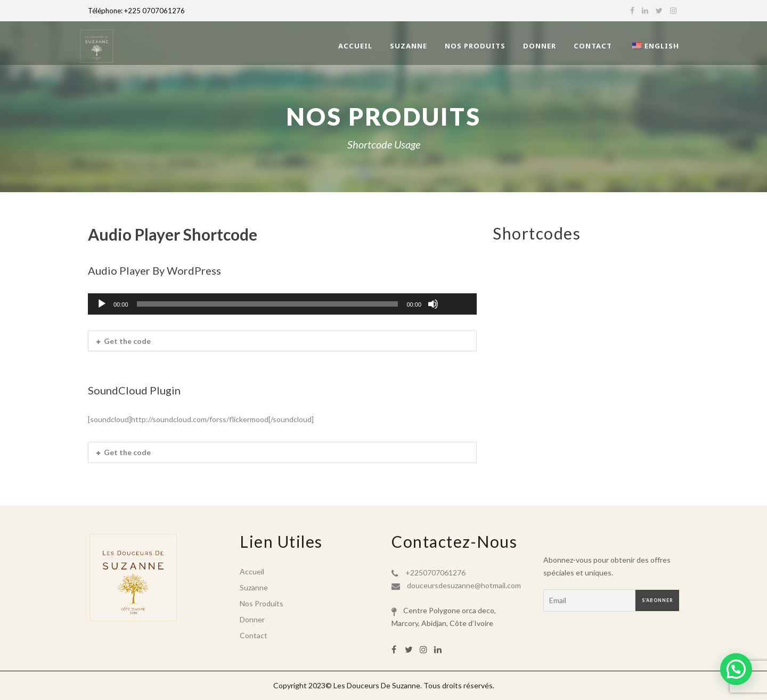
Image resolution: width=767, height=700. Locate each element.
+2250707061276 (435, 573)
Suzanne (409, 46)
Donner (540, 46)
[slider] (268, 304)
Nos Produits (475, 46)
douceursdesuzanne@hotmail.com (464, 585)
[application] (282, 304)
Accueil (355, 46)
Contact (593, 46)
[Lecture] (102, 304)
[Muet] (433, 304)
